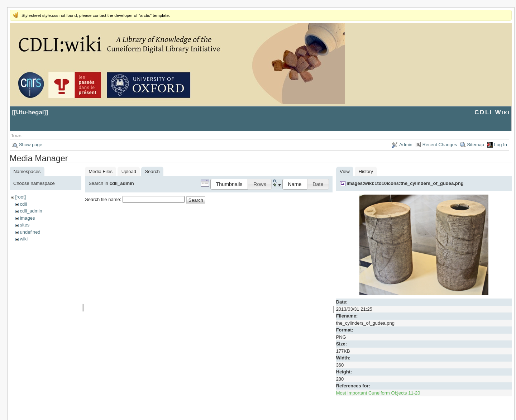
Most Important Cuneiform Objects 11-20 (378, 393)
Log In (501, 145)
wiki (24, 239)
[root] (20, 197)
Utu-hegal (30, 112)
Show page (31, 145)
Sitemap (476, 145)
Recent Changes (440, 145)
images (27, 218)
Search (196, 200)
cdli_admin (31, 211)
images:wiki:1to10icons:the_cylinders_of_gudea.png (405, 183)
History (366, 171)
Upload (129, 171)
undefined (30, 232)
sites (25, 225)
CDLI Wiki (492, 112)
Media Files (101, 171)
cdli (23, 204)
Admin (406, 145)
